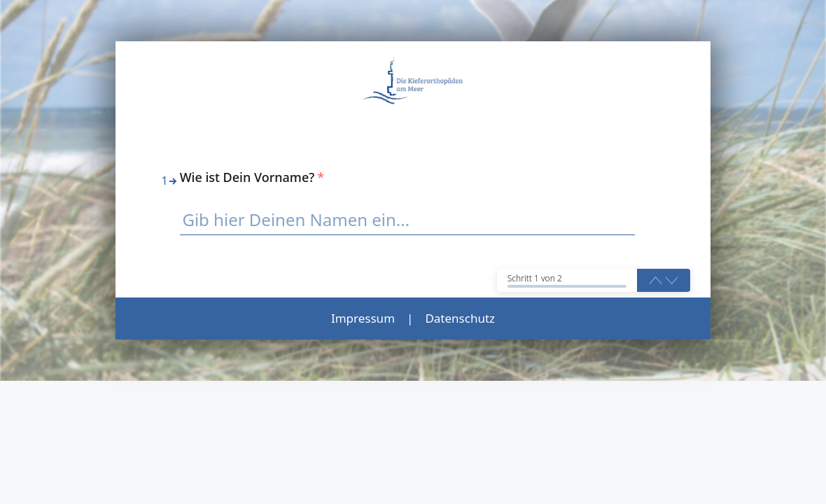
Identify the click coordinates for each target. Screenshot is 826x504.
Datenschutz (460, 318)
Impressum (363, 318)
